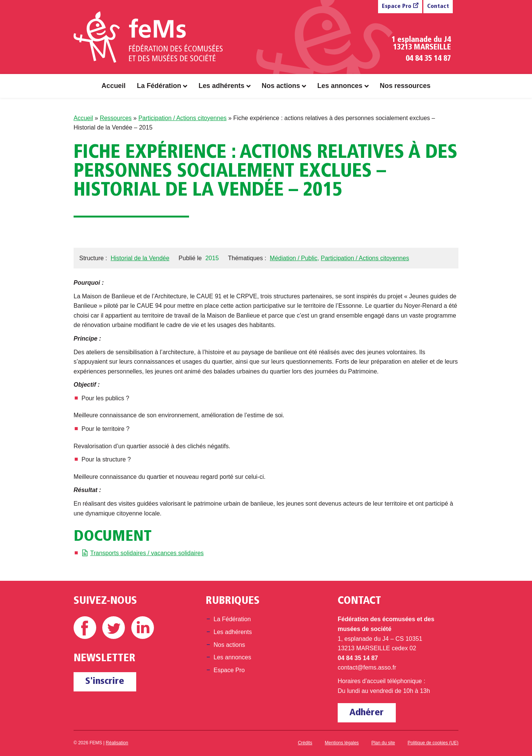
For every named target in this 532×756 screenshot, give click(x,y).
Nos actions (281, 86)
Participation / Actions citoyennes (183, 118)
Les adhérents (221, 86)
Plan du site (383, 743)
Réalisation (117, 743)
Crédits (305, 743)
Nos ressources (405, 86)
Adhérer (367, 713)
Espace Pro (397, 7)
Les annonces (340, 86)
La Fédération (159, 86)
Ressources (115, 118)
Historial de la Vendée (140, 258)
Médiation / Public (294, 258)
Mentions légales (342, 743)
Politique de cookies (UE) (433, 743)
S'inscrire (105, 681)
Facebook (85, 628)
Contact (438, 7)
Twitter (114, 628)
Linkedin (143, 628)
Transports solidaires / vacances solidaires (147, 553)
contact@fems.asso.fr (367, 667)
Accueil (114, 86)
